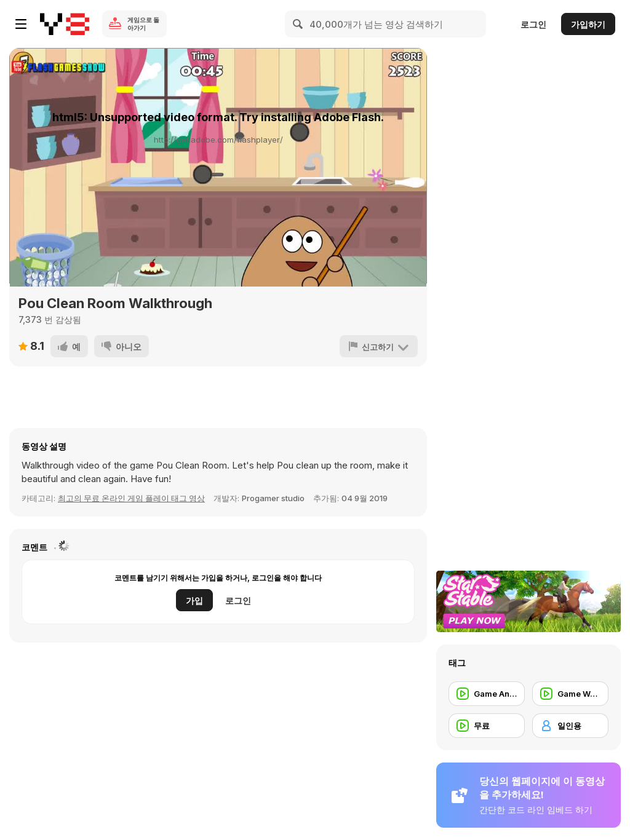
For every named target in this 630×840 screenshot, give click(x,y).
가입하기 (588, 24)
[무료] (487, 726)
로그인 (533, 24)
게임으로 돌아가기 (143, 24)
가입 (194, 600)
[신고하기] (379, 346)
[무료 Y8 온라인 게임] (65, 24)
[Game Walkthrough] (570, 694)
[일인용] (570, 726)
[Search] (298, 24)
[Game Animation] (487, 694)
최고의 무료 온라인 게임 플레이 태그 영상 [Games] (131, 498)
